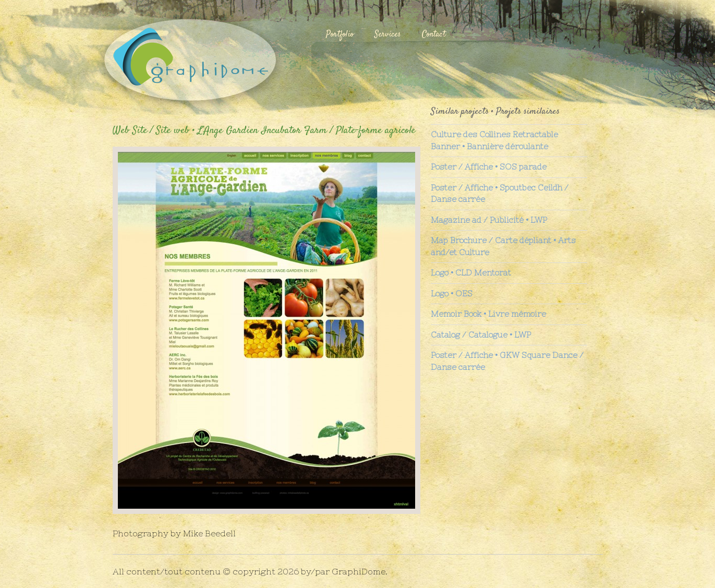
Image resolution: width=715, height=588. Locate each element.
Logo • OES (452, 293)
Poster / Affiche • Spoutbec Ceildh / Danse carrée (500, 194)
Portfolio (340, 35)
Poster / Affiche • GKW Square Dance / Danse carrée (507, 361)
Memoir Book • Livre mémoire (488, 314)
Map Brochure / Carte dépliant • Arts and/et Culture (503, 246)
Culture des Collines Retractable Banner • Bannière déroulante (494, 140)
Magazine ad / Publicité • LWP (489, 220)
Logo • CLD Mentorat (471, 273)
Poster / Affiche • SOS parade (489, 167)
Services (388, 35)
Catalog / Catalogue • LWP (481, 335)
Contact (434, 35)
